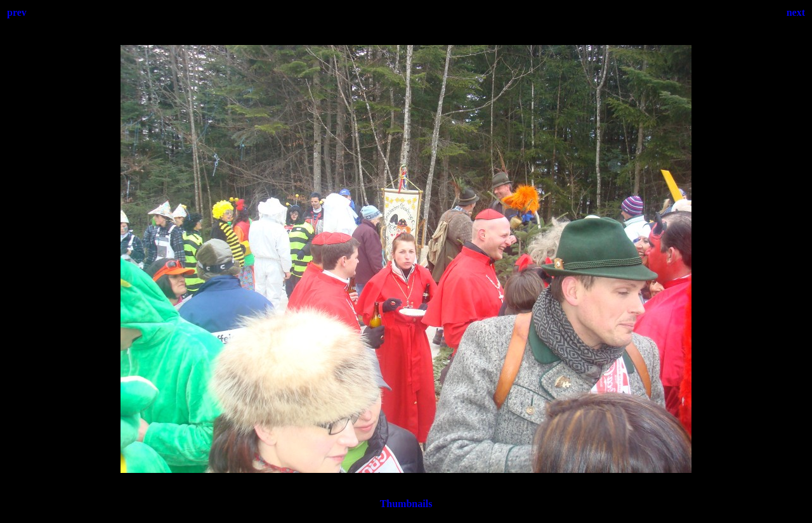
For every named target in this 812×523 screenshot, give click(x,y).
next (796, 12)
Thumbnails (406, 504)
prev (17, 12)
